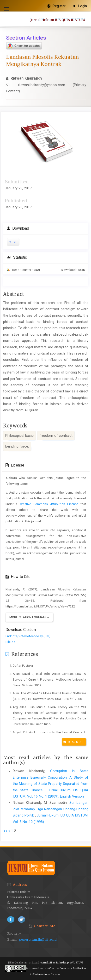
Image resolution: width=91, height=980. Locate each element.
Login (80, 6)
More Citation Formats (29, 617)
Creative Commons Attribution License (49, 504)
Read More (74, 742)
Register (56, 6)
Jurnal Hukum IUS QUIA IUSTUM (58, 20)
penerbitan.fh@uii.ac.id (38, 940)
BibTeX (10, 642)
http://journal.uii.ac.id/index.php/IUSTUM (58, 963)
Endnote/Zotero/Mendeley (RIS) (28, 636)
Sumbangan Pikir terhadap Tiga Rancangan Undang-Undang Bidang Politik (51, 809)
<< (5, 831)
